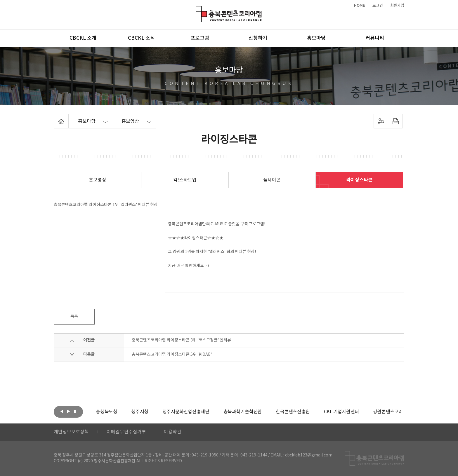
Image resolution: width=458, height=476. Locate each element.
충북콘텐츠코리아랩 (198, 9)
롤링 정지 (75, 411)
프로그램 (200, 38)
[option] (106, 412)
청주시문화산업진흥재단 (186, 412)
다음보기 (68, 411)
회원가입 (397, 6)
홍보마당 (316, 38)
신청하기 (258, 38)
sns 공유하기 (381, 121)
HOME (360, 6)
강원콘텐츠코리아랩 (392, 412)
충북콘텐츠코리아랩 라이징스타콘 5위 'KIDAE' (172, 355)
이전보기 (62, 411)
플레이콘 (272, 180)
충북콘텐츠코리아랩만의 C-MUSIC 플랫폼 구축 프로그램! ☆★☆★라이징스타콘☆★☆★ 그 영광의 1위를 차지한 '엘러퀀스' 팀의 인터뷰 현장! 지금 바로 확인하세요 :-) (217, 245)
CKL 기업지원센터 (341, 412)
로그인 (378, 6)
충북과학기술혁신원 (242, 412)
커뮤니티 (375, 38)
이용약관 (173, 432)
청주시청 (140, 412)
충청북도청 (106, 412)
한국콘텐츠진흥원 (293, 412)
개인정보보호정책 (71, 432)
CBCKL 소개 (83, 38)
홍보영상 (98, 180)
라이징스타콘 (359, 180)
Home (55, 117)
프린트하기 (395, 121)
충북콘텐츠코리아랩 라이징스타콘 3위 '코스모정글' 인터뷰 (181, 340)
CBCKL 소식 (141, 38)
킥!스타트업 (185, 180)
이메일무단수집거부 (126, 432)
